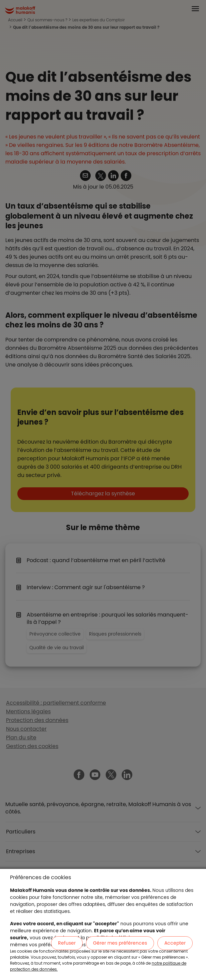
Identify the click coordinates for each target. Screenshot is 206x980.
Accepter (175, 943)
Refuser (67, 943)
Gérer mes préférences (120, 943)
